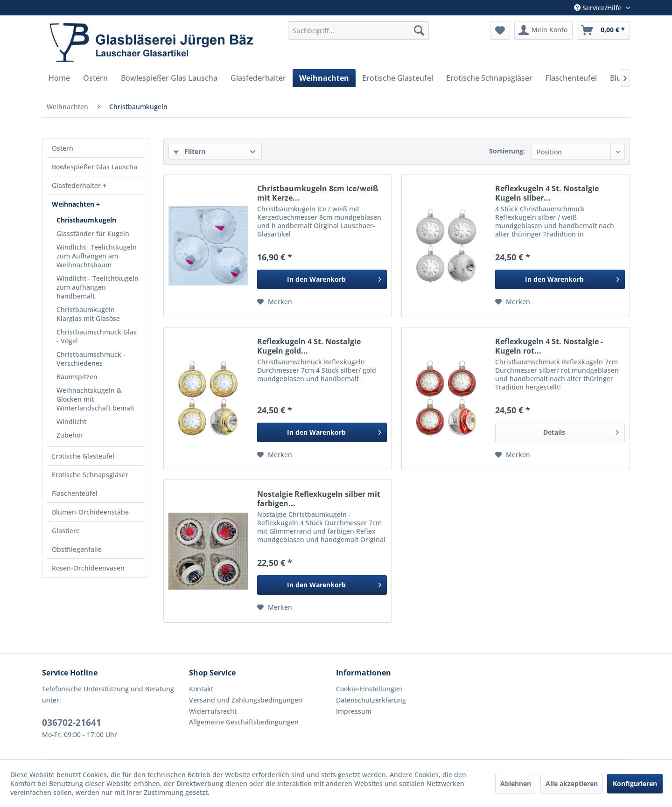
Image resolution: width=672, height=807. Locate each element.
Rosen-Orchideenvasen (88, 568)
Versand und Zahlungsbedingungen (246, 700)
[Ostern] (95, 78)
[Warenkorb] (603, 30)
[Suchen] (419, 30)
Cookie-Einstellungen (369, 689)
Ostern (63, 148)
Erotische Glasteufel (83, 456)
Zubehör (70, 435)
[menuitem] (358, 30)
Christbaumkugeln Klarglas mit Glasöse (88, 314)
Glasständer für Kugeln (93, 233)
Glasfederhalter (77, 185)
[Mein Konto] (543, 30)
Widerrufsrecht (213, 711)
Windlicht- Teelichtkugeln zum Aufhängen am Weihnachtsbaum (97, 256)
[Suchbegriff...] (358, 30)
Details (581, 431)
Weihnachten (74, 204)
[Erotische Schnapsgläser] (489, 78)
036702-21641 (72, 723)
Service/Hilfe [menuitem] (599, 8)
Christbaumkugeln (86, 220)
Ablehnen (516, 783)
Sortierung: (507, 151)
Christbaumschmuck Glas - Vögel (97, 336)
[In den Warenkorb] (322, 279)
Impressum (354, 711)
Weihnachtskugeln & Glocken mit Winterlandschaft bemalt (95, 399)
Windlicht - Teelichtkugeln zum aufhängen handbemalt (98, 287)
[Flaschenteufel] (571, 78)
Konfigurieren (635, 783)
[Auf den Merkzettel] (275, 302)
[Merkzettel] (500, 30)
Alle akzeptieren (572, 783)
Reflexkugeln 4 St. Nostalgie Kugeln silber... (547, 193)
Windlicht (71, 421)
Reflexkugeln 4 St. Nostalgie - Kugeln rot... (549, 346)
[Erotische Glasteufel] (398, 78)
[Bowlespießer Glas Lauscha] (169, 78)
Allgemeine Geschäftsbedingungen (244, 722)
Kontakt (201, 689)
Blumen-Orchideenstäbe (90, 512)
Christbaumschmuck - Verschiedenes (91, 359)
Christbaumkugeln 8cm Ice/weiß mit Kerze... (318, 193)
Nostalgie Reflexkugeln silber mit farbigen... (319, 499)
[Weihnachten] (324, 78)
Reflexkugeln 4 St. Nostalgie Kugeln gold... (309, 346)
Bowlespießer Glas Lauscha (94, 167)
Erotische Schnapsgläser (90, 475)
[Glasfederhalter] (258, 78)
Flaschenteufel (75, 493)
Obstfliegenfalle (77, 549)
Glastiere (66, 531)
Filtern (189, 151)
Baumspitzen (77, 377)
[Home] (59, 78)
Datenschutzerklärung (371, 700)
